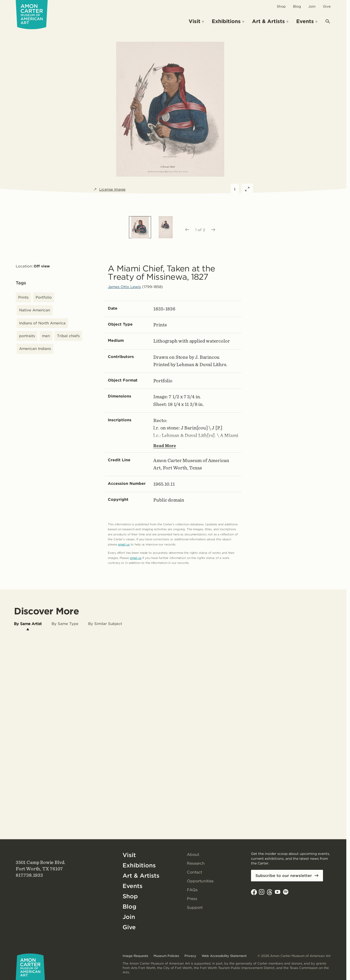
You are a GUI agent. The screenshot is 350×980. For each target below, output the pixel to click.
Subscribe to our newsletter (284, 876)
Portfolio (44, 297)
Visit (129, 855)
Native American (35, 310)
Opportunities (200, 881)
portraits (27, 336)
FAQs (192, 890)
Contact (195, 872)
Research (196, 863)
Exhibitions (139, 865)
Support (195, 907)
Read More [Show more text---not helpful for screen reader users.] (165, 446)
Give (327, 6)
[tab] (28, 624)
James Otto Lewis (124, 287)
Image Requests (135, 956)
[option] (140, 227)
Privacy (190, 956)
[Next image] (213, 230)
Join (312, 6)
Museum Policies (166, 956)
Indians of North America (42, 323)
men (46, 336)
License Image (109, 190)
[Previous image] (187, 230)
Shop (281, 6)
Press (192, 899)
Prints (23, 297)
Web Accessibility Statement (224, 956)
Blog (297, 6)
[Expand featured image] (247, 189)
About (193, 854)
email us (124, 544)
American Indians (35, 349)
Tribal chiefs (68, 336)
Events (133, 886)
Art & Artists (141, 876)
